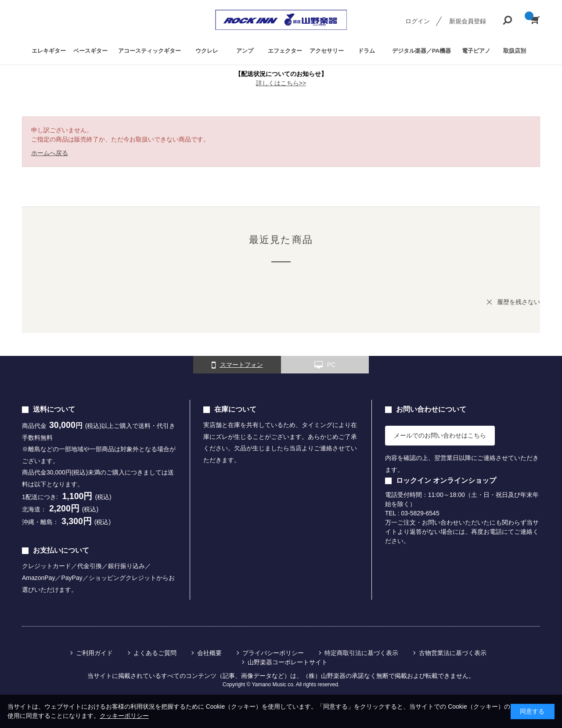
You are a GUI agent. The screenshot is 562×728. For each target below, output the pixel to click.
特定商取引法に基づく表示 (361, 653)
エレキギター (49, 51)
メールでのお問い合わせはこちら (440, 435)
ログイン (418, 21)
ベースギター (90, 51)
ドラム (366, 51)
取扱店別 (515, 51)
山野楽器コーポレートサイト (288, 662)
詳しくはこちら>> (281, 83)
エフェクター (285, 51)
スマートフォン (237, 365)
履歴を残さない (519, 302)
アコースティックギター (150, 51)
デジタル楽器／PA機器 (421, 51)
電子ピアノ (476, 51)
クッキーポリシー (124, 716)
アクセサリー (327, 51)
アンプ (245, 51)
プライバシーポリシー (273, 653)
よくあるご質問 (155, 653)
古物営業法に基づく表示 (453, 653)
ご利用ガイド (94, 653)
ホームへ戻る (50, 153)
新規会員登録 (468, 21)
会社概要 (209, 653)
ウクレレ (207, 51)
